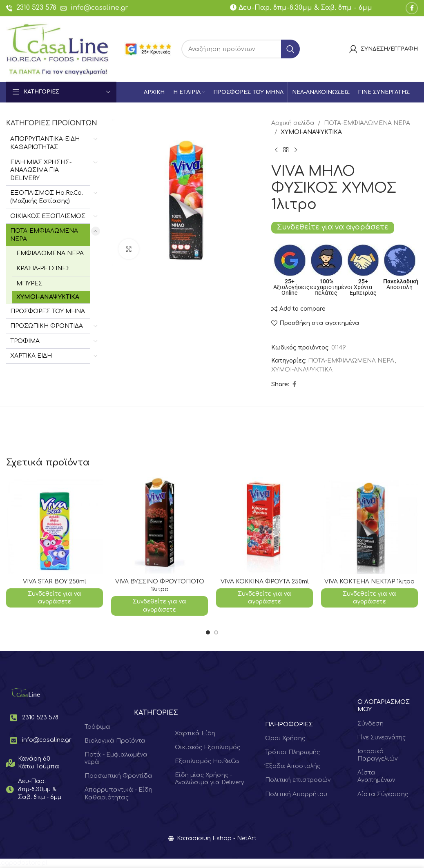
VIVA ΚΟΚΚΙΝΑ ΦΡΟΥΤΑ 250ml (265, 582)
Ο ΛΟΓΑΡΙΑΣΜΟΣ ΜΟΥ (384, 706)
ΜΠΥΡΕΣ (29, 284)
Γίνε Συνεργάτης (382, 738)
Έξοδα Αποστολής (293, 766)
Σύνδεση (370, 724)
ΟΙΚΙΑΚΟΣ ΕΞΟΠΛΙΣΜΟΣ (48, 216)
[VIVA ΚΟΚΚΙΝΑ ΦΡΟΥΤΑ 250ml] (264, 526)
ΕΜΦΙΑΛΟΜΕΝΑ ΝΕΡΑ (50, 253)
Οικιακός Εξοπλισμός (208, 747)
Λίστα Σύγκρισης (383, 794)
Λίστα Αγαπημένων (376, 776)
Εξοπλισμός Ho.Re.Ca (207, 761)
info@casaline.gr (99, 8)
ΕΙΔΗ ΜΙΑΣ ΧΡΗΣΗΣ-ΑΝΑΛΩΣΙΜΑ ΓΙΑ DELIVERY (41, 170)
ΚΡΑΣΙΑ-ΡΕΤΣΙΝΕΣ (43, 268)
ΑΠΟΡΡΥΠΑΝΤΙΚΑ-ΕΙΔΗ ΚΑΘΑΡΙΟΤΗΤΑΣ (45, 143)
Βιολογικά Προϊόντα (115, 741)
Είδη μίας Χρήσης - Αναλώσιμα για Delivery (210, 779)
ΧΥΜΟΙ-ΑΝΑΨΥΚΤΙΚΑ (48, 297)
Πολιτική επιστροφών (298, 780)
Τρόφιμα (97, 727)
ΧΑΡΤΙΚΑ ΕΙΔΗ (31, 356)
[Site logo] (58, 49)
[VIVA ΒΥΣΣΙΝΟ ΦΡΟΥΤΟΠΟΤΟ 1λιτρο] (160, 526)
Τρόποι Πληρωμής (292, 752)
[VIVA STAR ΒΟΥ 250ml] (55, 526)
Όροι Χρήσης (285, 738)
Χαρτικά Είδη (195, 733)
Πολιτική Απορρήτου (296, 794)
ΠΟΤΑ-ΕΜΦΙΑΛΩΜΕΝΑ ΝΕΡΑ (44, 235)
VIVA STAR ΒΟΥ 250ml (55, 582)
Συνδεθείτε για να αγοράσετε (333, 227)
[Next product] (296, 150)
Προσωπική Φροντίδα (118, 776)
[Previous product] (276, 150)
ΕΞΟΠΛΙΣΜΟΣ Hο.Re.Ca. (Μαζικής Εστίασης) (47, 197)
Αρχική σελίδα (293, 123)
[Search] (241, 49)
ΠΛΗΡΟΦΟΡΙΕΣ (289, 724)
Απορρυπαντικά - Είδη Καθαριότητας (118, 793)
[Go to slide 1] (208, 632)
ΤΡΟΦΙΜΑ (25, 341)
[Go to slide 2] (216, 632)
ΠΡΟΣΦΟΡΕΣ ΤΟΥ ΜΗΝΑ (48, 311)
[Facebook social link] (412, 8)
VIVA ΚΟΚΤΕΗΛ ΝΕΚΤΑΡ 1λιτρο (369, 582)
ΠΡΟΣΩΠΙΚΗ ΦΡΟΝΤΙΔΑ (47, 326)
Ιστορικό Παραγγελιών (377, 755)
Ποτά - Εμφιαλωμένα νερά (116, 758)
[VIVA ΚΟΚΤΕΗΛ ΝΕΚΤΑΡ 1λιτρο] (369, 526)
